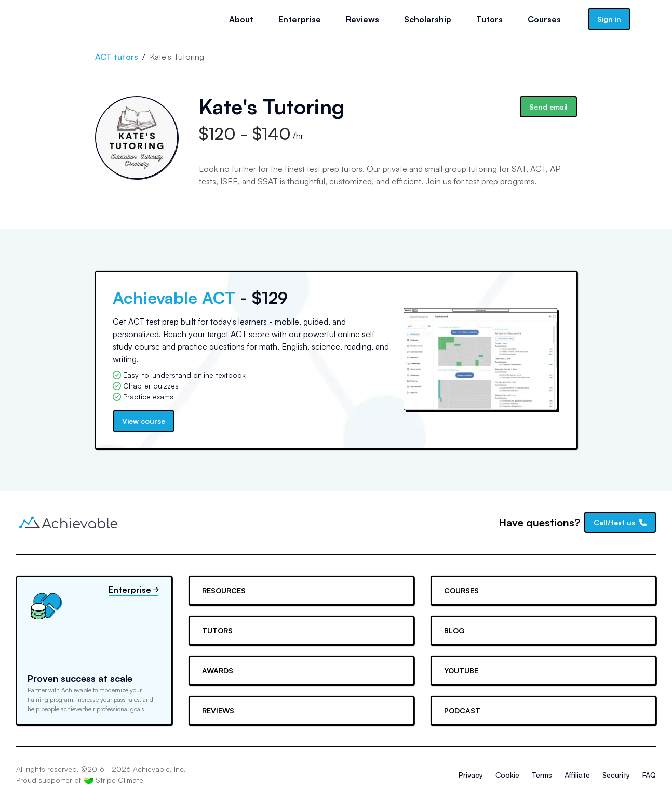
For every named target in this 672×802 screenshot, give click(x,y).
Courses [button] (544, 19)
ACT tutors (117, 57)
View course (144, 421)
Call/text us (620, 522)
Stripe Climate (114, 780)
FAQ (649, 775)
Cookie (507, 775)
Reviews (362, 19)
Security (616, 775)
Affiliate (577, 775)
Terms (542, 775)
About (241, 19)
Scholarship (428, 19)
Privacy (471, 775)
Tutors (489, 19)
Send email (548, 107)
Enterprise (300, 19)
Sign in (609, 19)
